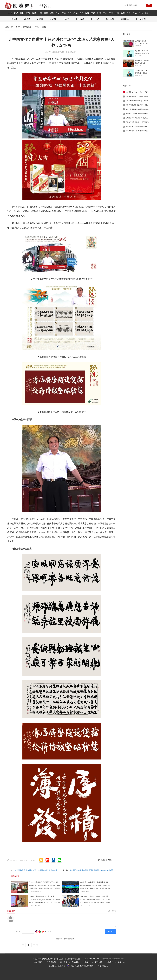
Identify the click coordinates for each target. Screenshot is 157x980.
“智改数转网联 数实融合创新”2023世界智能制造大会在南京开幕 (38, 870)
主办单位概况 (37, 962)
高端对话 (125, 19)
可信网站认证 (103, 966)
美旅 (117, 13)
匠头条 (14, 19)
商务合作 (64, 962)
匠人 (58, 13)
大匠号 (53, 19)
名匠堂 (27, 19)
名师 (76, 13)
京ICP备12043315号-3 (57, 966)
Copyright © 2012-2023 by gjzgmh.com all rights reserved (104, 959)
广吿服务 (87, 962)
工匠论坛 (95, 19)
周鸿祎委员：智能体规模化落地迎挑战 (142, 62)
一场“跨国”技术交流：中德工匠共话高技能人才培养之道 (101, 896)
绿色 (52, 13)
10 (124, 131)
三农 (40, 13)
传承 (64, 13)
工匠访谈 (80, 19)
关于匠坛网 (51, 962)
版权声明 (98, 962)
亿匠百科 (110, 19)
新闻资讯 (27, 27)
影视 (123, 13)
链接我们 (110, 962)
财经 (28, 13)
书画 (111, 13)
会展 (81, 13)
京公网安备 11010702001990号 (83, 966)
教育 (34, 13)
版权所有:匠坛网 (74, 959)
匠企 (129, 13)
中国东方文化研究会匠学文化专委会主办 (48, 959)
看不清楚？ (44, 931)
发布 (87, 13)
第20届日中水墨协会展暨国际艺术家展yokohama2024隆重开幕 (93, 870)
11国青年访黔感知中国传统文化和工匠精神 (45, 896)
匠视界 (40, 19)
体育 (147, 13)
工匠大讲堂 (141, 19)
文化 (105, 13)
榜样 (99, 13)
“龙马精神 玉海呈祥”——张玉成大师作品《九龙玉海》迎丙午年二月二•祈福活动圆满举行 (142, 42)
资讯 (37, 27)
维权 (93, 13)
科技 (46, 13)
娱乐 (141, 13)
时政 (16, 13)
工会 (10, 13)
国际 (22, 13)
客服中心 (121, 962)
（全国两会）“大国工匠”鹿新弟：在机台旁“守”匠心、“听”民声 (142, 72)
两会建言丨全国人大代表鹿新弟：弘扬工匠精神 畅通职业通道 (142, 52)
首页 (18, 27)
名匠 (70, 13)
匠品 (135, 13)
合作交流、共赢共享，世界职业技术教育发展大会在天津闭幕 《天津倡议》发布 (110, 882)
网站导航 (75, 962)
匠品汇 (66, 19)
